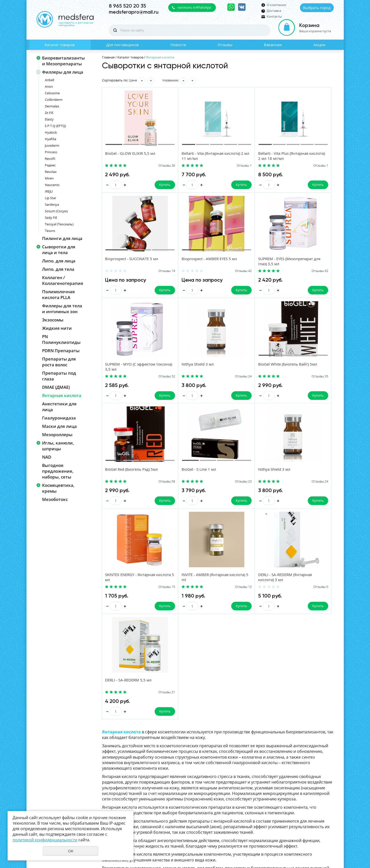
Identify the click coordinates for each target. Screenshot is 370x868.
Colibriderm (54, 100)
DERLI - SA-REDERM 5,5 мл (310, 471)
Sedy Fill (51, 218)
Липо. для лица (59, 261)
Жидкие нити (57, 328)
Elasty (49, 119)
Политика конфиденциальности (309, 838)
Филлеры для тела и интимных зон (62, 309)
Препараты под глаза (59, 376)
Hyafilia (51, 139)
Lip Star (51, 198)
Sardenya (52, 204)
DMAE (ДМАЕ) (56, 387)
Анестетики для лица (59, 407)
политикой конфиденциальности (295, 799)
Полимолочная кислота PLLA (58, 294)
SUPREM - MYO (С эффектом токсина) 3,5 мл (251, 262)
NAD (47, 457)
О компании (276, 5)
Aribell (49, 80)
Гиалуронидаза (59, 418)
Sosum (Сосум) (56, 211)
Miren (49, 178)
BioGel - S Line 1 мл (244, 365)
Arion (49, 86)
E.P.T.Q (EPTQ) (55, 126)
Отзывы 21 (332, 483)
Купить (148, 185)
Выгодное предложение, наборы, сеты (58, 471)
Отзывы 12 (211, 483)
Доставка (274, 11)
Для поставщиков (123, 45)
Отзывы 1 (212, 166)
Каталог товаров (60, 45)
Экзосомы (53, 320)
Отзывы (225, 45)
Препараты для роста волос (59, 362)
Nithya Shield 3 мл (303, 259)
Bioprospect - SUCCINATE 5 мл (313, 154)
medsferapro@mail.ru (134, 12)
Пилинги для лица (62, 238)
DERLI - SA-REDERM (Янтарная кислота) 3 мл (249, 474)
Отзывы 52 (271, 272)
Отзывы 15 (150, 483)
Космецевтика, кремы (58, 488)
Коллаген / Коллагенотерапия (63, 280)
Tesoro (50, 231)
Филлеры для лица (63, 72)
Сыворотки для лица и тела (59, 250)
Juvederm (52, 145)
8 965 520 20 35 (127, 6)
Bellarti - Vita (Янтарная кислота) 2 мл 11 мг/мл (187, 156)
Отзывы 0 (272, 483)
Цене (133, 80)
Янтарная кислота (62, 395)
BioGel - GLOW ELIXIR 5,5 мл (131, 154)
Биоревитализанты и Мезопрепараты (63, 61)
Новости (178, 45)
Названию (171, 80)
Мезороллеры (57, 435)
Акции (319, 45)
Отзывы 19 (332, 166)
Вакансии (273, 45)
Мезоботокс (55, 499)
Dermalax (52, 106)
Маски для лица (59, 426)
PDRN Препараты (61, 351)
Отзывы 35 (150, 377)
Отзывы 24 (332, 272)
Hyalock (51, 132)
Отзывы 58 (211, 377)
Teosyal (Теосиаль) (59, 224)
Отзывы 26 (150, 166)
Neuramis (52, 185)
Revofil (50, 159)
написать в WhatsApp (194, 7)
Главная (108, 57)
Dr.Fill (49, 113)
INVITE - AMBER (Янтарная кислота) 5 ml (189, 474)
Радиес (50, 165)
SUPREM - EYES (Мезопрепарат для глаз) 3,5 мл (192, 264)
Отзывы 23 (271, 377)
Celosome (52, 93)
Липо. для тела (58, 269)
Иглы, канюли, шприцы (58, 446)
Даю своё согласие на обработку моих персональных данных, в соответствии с (278, 797)
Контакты (274, 17)
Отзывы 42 (150, 272)
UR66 (330, 846)
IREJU (49, 191)
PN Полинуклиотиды (61, 339)
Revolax (51, 172)
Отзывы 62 (211, 272)
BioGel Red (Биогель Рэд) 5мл (192, 365)
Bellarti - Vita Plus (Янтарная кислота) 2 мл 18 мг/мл (251, 156)
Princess (51, 152)
